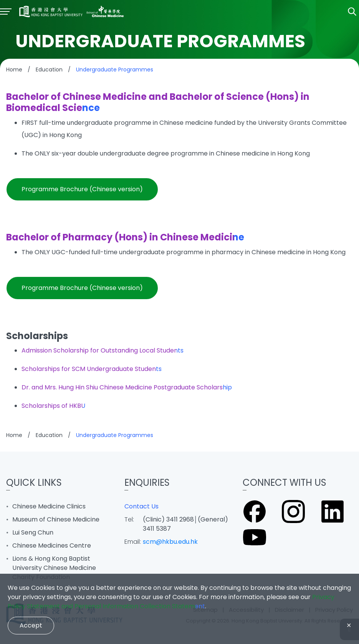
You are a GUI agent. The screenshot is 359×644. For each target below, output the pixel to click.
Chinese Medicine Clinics (49, 506)
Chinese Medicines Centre (52, 545)
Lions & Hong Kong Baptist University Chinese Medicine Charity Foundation (54, 568)
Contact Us (141, 506)
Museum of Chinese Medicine (56, 519)
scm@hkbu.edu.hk (170, 542)
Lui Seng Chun (33, 532)
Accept (31, 625)
